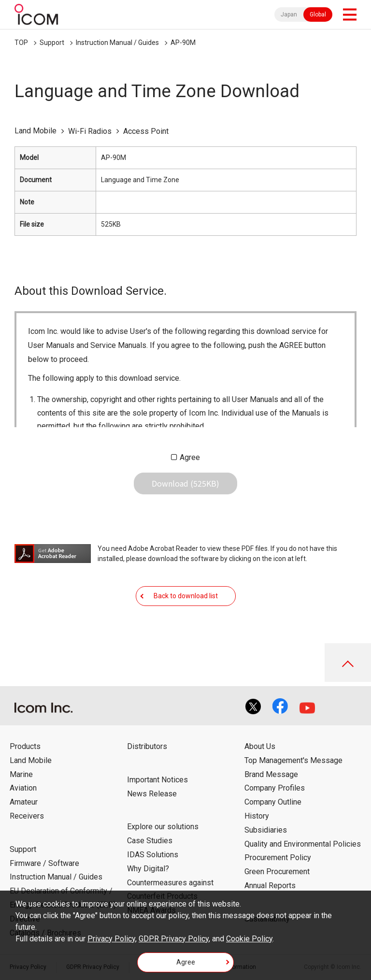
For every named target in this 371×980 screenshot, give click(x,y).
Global (318, 14)
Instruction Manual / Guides (117, 43)
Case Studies (150, 841)
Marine (21, 774)
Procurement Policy (278, 857)
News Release (152, 794)
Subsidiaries (266, 830)
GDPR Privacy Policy (174, 939)
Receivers (27, 816)
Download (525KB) (185, 483)
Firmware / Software (44, 863)
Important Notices (157, 780)
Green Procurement (277, 872)
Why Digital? (148, 869)
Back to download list (186, 596)
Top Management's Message (293, 760)
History (257, 816)
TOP (21, 43)
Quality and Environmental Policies (303, 844)
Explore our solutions (163, 827)
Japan (289, 14)
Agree (190, 457)
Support (52, 43)
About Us (260, 746)
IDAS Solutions (153, 855)
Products (25, 746)
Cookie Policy (249, 939)
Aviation (23, 788)
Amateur (24, 802)
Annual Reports (270, 886)
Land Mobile (31, 760)
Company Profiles (275, 788)
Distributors (147, 746)
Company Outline (273, 802)
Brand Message (271, 774)
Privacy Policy (111, 939)
